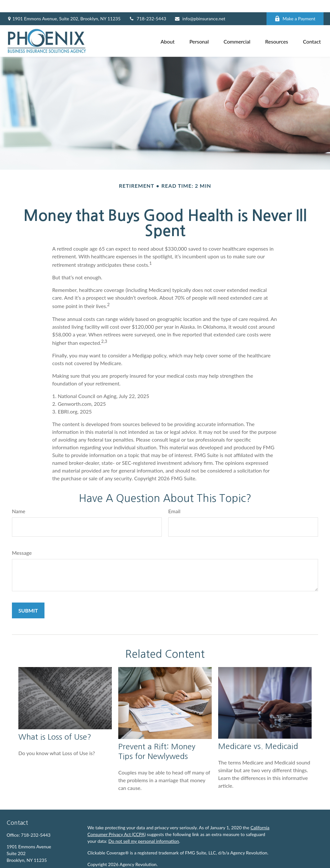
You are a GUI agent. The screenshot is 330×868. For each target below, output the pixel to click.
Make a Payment (295, 7)
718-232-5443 (147, 7)
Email (174, 499)
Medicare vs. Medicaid (258, 734)
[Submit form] (28, 598)
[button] (168, 29)
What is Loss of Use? (55, 725)
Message (22, 540)
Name (19, 499)
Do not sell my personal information (144, 829)
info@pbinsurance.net (200, 7)
